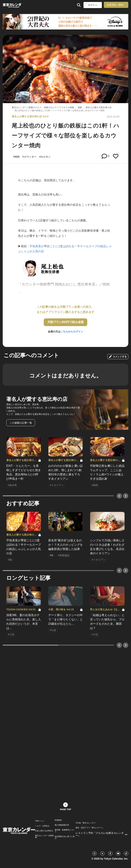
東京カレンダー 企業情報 (44, 837)
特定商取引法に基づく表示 (65, 837)
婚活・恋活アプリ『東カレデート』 (90, 828)
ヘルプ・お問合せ (42, 826)
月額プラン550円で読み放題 (66, 322)
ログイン (93, 5)
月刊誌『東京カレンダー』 (86, 823)
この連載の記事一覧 (21, 423)
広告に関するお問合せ (44, 831)
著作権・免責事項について (65, 831)
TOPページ (40, 821)
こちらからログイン (72, 331)
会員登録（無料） (116, 5)
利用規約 (58, 820)
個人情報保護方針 (62, 825)
